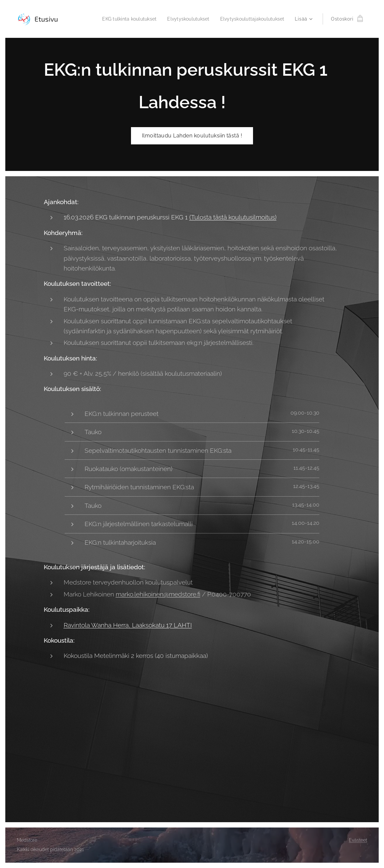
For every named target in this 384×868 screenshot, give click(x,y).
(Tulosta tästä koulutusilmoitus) (233, 217)
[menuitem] (122, 19)
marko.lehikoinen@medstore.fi (158, 594)
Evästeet (358, 840)
